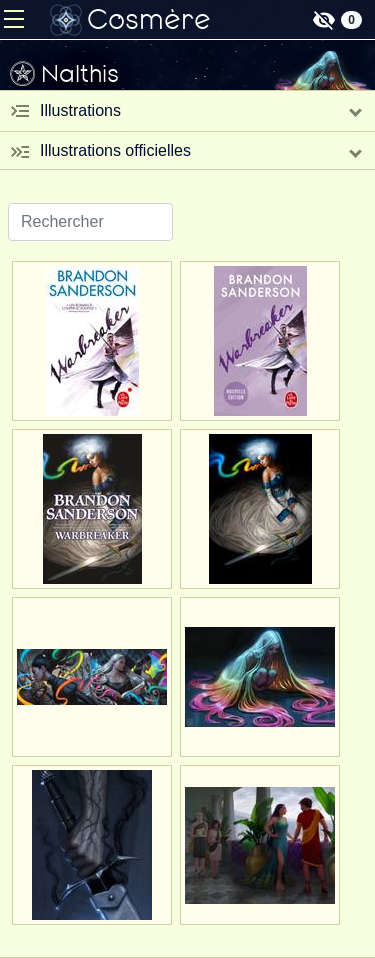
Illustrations (80, 110)
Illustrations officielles (115, 150)
